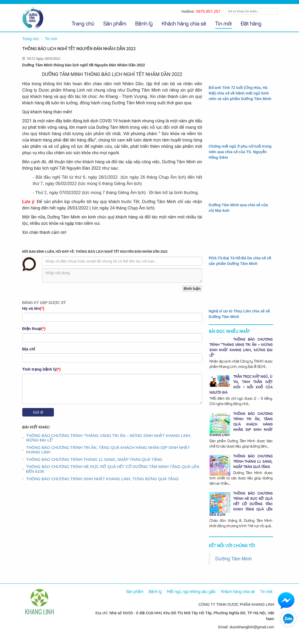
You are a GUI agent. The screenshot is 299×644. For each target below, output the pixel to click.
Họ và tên (33, 308)
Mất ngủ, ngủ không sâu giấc (191, 592)
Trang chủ (83, 24)
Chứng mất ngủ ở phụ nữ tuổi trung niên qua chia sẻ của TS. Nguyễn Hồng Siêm (240, 152)
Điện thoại (34, 329)
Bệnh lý (144, 24)
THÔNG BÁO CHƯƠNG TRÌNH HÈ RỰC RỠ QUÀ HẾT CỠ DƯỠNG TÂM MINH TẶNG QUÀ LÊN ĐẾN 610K (241, 504)
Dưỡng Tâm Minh (234, 559)
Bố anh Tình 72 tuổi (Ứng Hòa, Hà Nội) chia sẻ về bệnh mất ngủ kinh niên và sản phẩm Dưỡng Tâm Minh (240, 93)
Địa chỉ (29, 349)
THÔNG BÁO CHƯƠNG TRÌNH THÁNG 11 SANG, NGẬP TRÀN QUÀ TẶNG (94, 459)
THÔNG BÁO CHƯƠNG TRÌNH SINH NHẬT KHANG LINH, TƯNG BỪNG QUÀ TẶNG (103, 479)
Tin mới (223, 24)
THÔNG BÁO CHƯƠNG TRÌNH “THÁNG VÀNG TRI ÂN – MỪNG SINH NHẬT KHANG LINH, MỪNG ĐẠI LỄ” (109, 438)
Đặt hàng (251, 24)
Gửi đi (38, 412)
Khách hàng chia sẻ (184, 24)
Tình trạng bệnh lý (42, 369)
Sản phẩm (115, 24)
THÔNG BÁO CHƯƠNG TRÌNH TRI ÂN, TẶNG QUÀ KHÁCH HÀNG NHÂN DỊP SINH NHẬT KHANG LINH (108, 450)
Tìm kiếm (274, 11)
